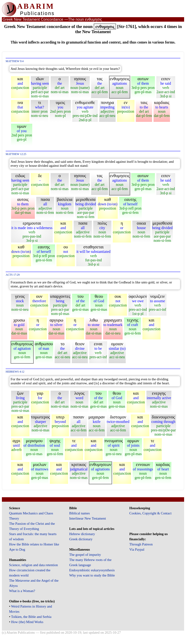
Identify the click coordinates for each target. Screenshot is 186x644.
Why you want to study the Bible (92, 575)
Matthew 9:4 (15, 61)
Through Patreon (141, 544)
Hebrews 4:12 (15, 372)
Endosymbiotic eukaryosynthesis (92, 570)
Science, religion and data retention (34, 565)
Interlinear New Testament (88, 518)
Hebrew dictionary (82, 534)
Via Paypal (137, 549)
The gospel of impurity (85, 555)
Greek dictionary (81, 539)
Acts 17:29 (13, 275)
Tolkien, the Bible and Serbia (31, 617)
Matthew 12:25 (16, 154)
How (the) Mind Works (27, 622)
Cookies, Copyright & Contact (150, 513)
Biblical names (80, 513)
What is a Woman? (22, 591)
